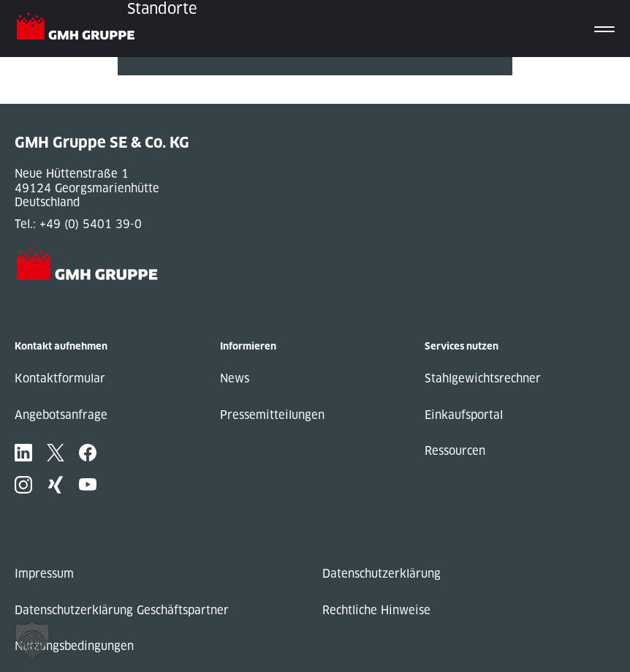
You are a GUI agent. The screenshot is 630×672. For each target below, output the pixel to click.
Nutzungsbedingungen (74, 646)
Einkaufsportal (464, 415)
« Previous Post (160, 82)
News (235, 378)
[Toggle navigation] (604, 29)
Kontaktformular (60, 378)
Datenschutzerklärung (382, 574)
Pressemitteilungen (272, 415)
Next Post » (149, 97)
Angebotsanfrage (61, 415)
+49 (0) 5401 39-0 (91, 224)
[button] (32, 640)
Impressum (44, 574)
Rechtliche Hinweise (376, 610)
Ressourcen (455, 451)
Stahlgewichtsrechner (483, 378)
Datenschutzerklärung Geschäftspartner (122, 610)
